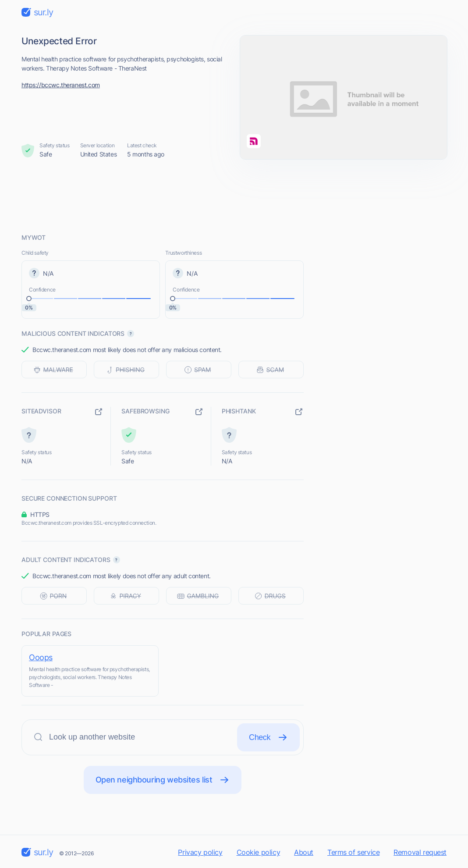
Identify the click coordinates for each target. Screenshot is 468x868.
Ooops (41, 657)
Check (268, 737)
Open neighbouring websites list (163, 780)
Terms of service (353, 852)
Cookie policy (259, 852)
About (304, 852)
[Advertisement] (234, 196)
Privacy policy (200, 852)
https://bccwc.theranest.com (61, 85)
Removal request (420, 852)
